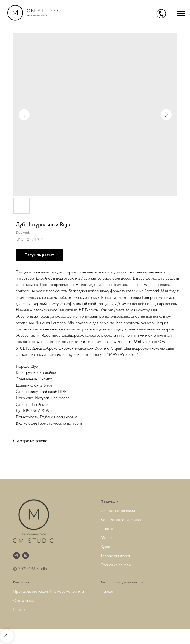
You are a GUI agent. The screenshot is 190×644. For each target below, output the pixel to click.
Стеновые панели (116, 565)
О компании (23, 601)
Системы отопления (118, 511)
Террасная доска (115, 556)
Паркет (107, 529)
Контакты (21, 610)
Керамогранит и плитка (121, 520)
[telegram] (17, 555)
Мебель (107, 538)
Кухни (105, 547)
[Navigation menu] (181, 14)
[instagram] (26, 555)
